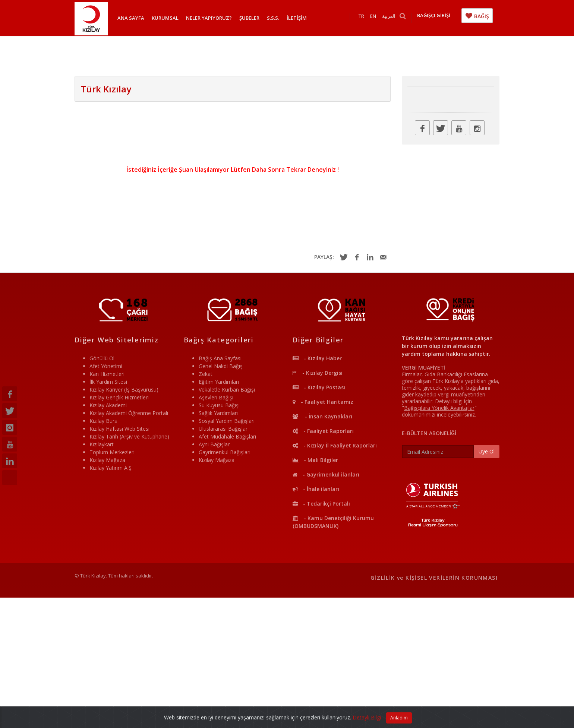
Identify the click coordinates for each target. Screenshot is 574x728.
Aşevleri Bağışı (216, 397)
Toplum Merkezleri (112, 452)
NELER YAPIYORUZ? (209, 18)
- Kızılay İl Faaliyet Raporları (335, 445)
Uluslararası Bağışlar (223, 429)
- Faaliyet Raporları (323, 431)
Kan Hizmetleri (107, 374)
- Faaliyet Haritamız (323, 402)
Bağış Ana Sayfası (220, 358)
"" (439, 408)
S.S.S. (273, 18)
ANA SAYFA (131, 18)
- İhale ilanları (316, 489)
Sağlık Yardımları (218, 413)
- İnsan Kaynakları (322, 416)
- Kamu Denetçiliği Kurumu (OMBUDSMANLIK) (333, 522)
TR (364, 18)
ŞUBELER (249, 18)
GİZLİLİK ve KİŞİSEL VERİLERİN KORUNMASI (434, 578)
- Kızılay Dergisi (318, 373)
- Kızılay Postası (319, 387)
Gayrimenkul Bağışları (225, 452)
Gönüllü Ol (102, 358)
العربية (391, 18)
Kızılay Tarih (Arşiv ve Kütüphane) (129, 436)
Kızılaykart (102, 444)
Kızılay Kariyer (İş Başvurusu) (124, 390)
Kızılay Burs (103, 421)
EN (375, 18)
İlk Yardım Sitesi (108, 382)
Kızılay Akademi (108, 405)
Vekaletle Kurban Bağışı (227, 390)
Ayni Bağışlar (214, 444)
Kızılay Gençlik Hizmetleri (119, 397)
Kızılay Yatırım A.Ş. (111, 468)
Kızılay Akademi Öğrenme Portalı (129, 413)
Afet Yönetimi (106, 366)
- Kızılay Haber (317, 358)
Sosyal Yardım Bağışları (227, 421)
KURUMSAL (165, 18)
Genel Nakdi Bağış (221, 366)
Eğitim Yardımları (219, 382)
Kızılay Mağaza (107, 460)
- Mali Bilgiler (315, 460)
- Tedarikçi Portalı (321, 504)
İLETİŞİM (297, 18)
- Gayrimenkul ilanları (326, 474)
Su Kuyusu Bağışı (219, 405)
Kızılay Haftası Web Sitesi (119, 429)
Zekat (206, 374)
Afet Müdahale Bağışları (227, 436)
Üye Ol (487, 451)
